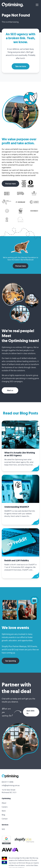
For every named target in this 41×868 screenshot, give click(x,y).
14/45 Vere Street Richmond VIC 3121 (9, 791)
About (4, 803)
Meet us (10, 390)
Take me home (21, 66)
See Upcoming (10, 661)
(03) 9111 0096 (8, 782)
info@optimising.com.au (11, 785)
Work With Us (30, 712)
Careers (5, 807)
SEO (3, 829)
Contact (5, 819)
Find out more (10, 184)
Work (4, 811)
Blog (3, 815)
